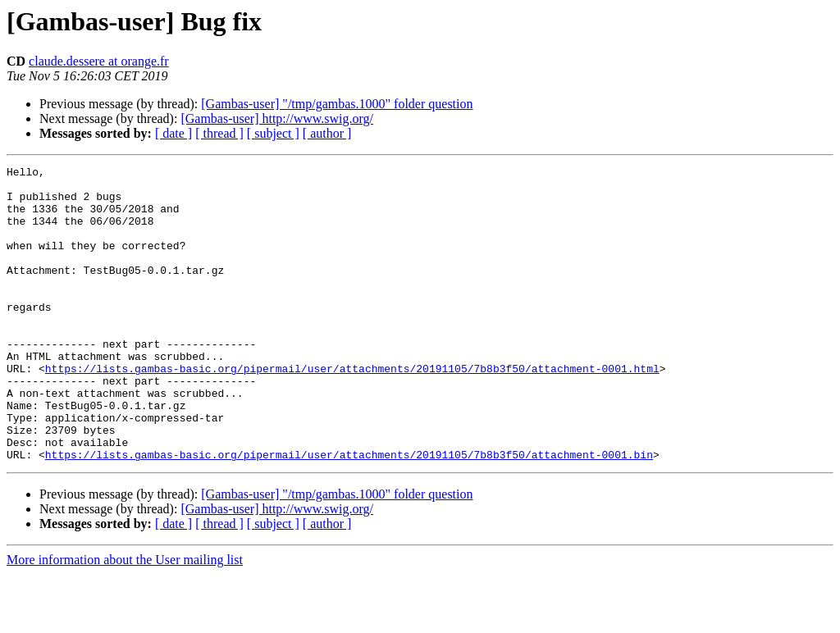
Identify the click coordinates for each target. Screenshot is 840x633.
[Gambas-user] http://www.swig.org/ (277, 118)
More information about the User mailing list (125, 619)
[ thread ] (219, 133)
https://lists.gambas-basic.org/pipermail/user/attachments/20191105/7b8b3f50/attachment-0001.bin (349, 513)
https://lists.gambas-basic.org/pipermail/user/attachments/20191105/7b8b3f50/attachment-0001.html (352, 410)
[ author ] (327, 133)
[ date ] (173, 133)
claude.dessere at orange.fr (99, 61)
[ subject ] (273, 133)
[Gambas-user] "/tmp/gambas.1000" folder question (337, 104)
